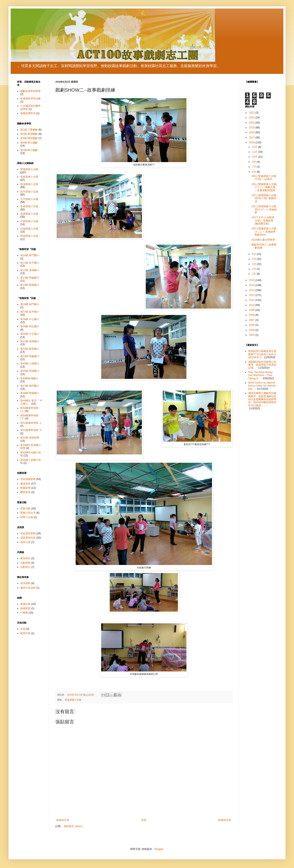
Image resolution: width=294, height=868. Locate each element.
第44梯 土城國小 (30, 364)
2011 (252, 300)
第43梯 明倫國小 (30, 356)
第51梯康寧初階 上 (31, 423)
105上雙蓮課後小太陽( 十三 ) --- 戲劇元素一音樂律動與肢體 (264, 187)
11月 (255, 152)
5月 (254, 254)
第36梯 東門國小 (30, 304)
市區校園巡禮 (28, 479)
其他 (23, 629)
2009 (252, 310)
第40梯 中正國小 (30, 334)
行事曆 (24, 613)
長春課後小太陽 (29, 177)
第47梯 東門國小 (30, 386)
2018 (252, 132)
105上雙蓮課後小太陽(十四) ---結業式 (264, 178)
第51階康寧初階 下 (31, 430)
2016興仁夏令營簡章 (263, 240)
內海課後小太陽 (29, 229)
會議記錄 (25, 604)
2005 (252, 330)
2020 (252, 123)
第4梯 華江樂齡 (29, 143)
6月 (254, 172)
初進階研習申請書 (30, 99)
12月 (255, 147)
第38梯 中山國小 (30, 319)
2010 (252, 305)
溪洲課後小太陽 (29, 214)
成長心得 (25, 542)
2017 (252, 138)
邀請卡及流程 (28, 588)
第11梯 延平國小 (30, 263)
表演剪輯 (25, 583)
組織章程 (25, 608)
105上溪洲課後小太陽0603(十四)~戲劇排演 (264, 198)
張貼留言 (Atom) (73, 826)
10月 (255, 157)
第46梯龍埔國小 (29, 378)
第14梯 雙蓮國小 (30, 285)
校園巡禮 (25, 488)
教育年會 (25, 633)
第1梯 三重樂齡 (29, 130)
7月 (254, 167)
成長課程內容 (28, 538)
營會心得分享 (28, 513)
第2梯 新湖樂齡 (29, 134)
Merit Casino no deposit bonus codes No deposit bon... (262, 386)
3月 (254, 264)
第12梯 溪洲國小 (30, 270)
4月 (254, 259)
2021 (252, 118)
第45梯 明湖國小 (30, 371)
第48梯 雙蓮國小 (30, 393)
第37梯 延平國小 (30, 312)
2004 (252, 335)
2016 (252, 142)
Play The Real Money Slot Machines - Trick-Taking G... (260, 375)
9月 (254, 162)
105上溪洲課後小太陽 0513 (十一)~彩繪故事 (264, 209)
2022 (252, 113)
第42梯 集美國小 (30, 349)
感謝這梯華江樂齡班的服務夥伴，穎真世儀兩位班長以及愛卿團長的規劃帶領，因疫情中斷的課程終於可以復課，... (262, 399)
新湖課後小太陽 (29, 184)
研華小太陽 (27, 517)
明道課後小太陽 (73, 700)
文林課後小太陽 (29, 221)
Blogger (159, 849)
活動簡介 (25, 567)
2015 (252, 280)
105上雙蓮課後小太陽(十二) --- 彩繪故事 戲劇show (264, 232)
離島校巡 (25, 492)
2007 (252, 320)
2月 (254, 269)
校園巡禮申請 (28, 113)
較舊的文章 (225, 820)
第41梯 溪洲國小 (30, 341)
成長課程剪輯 (28, 533)
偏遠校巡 (25, 484)
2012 (252, 295)
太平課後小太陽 (29, 199)
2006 (252, 325)
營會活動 (25, 509)
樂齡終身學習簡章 (30, 91)
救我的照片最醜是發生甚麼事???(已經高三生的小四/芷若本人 (262, 354)
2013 (252, 290)
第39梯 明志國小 (30, 326)
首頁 (144, 820)
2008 (252, 315)
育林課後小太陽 (29, 206)
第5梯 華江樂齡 (29, 150)
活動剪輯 (25, 563)
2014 (252, 285)
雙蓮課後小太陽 (29, 169)
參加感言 (25, 558)
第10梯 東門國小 (30, 255)
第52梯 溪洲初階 (30, 438)
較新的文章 (63, 820)
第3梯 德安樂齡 (29, 138)
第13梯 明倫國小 (30, 278)
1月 (254, 274)
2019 (252, 128)
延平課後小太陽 (29, 192)
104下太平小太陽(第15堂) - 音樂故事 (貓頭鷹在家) (263, 221)
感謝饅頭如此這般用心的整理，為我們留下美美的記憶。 (262, 365)
